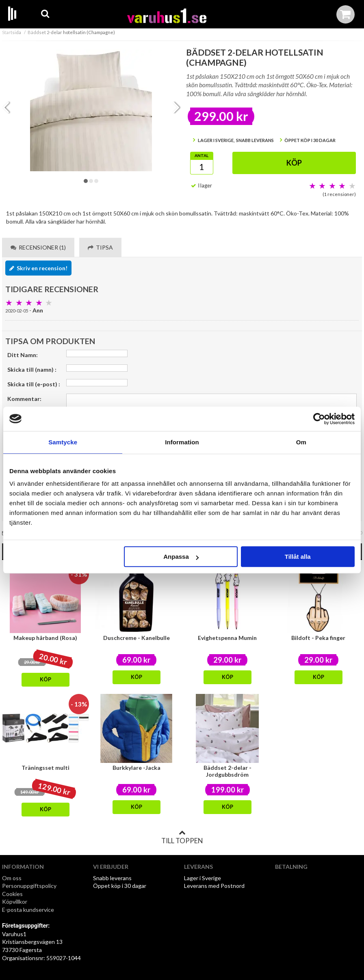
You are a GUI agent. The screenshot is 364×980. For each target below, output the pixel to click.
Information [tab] (182, 442)
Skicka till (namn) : (32, 369)
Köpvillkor (15, 901)
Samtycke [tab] (63, 442)
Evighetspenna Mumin (227, 638)
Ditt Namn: (23, 355)
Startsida (12, 32)
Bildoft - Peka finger (318, 638)
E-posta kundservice (29, 910)
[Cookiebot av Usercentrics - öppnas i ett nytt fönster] (319, 419)
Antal (201, 155)
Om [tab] (301, 442)
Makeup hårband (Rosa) (45, 638)
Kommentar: (24, 399)
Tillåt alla (298, 557)
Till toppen (182, 837)
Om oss (12, 878)
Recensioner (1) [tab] (38, 247)
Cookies (12, 894)
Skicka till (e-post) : (34, 384)
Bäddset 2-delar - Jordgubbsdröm (227, 771)
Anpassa (181, 557)
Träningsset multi (45, 768)
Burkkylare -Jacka (136, 768)
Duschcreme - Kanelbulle (136, 638)
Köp (294, 163)
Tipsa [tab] (100, 247)
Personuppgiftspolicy (29, 886)
